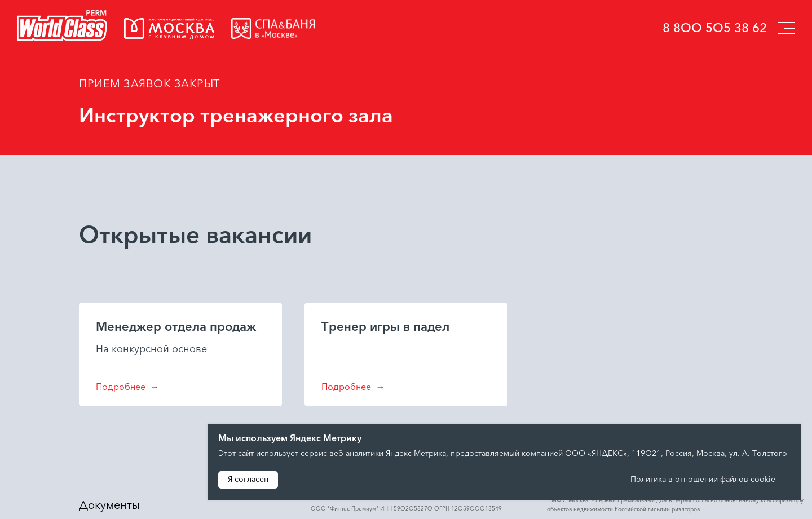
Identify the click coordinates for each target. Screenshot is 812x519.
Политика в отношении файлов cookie (704, 480)
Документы (109, 506)
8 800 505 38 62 (715, 29)
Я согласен (248, 480)
